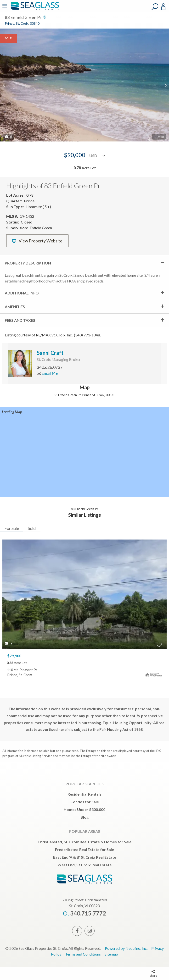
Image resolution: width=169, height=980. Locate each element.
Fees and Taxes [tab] (20, 320)
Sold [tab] (32, 528)
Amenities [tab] (15, 307)
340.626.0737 (50, 367)
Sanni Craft (50, 353)
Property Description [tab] (28, 263)
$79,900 (14, 656)
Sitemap (111, 954)
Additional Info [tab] (22, 293)
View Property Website (37, 241)
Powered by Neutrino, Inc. (126, 948)
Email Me (47, 373)
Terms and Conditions (83, 954)
